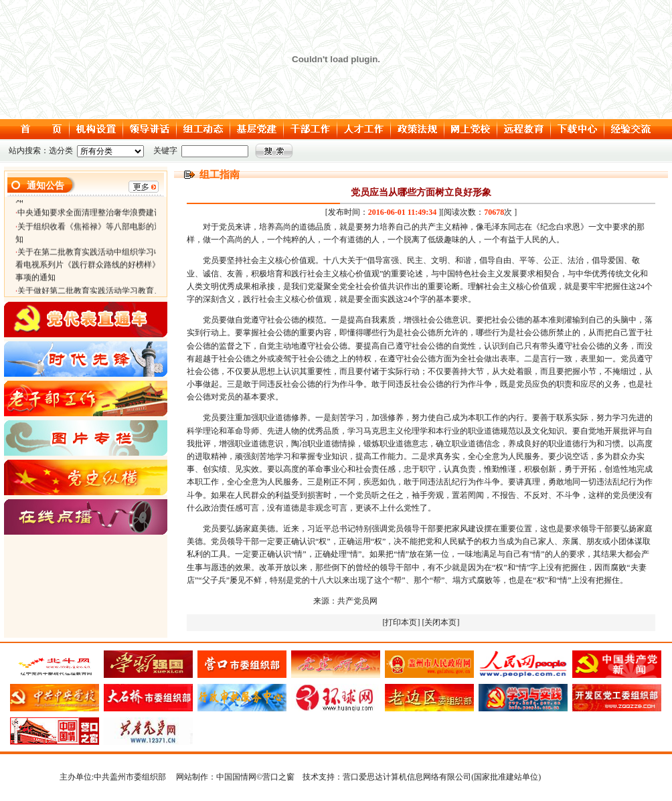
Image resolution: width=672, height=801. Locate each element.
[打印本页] (402, 622)
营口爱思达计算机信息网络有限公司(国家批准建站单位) (442, 777)
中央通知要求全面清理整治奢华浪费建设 (90, 215)
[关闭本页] (441, 622)
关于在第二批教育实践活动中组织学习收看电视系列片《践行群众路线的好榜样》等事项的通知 (92, 267)
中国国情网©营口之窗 (255, 777)
